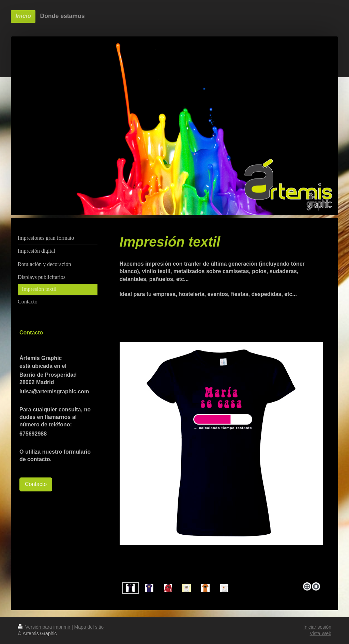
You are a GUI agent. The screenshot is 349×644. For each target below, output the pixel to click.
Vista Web (321, 633)
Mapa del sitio (89, 627)
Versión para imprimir (45, 627)
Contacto (36, 484)
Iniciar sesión (317, 627)
